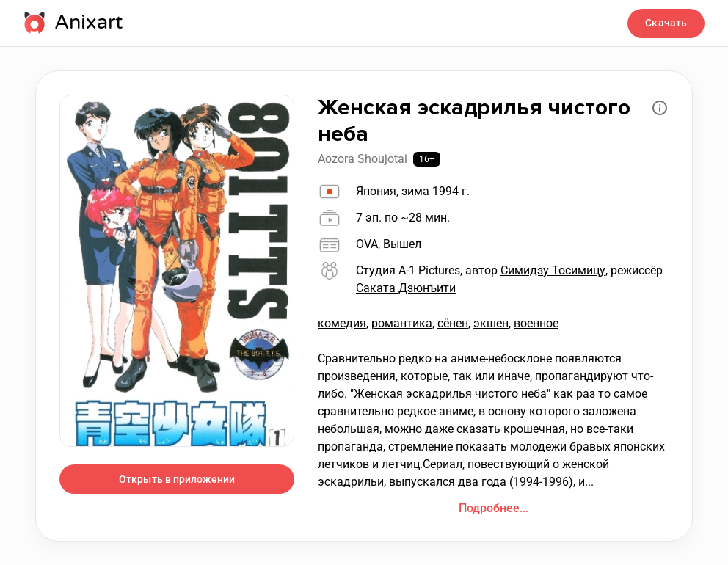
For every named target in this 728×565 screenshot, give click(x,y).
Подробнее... (494, 508)
